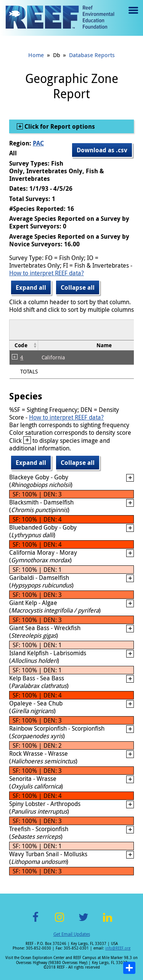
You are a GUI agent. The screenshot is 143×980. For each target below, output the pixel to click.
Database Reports (92, 55)
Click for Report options (59, 126)
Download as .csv (102, 150)
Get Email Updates (72, 934)
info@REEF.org (118, 948)
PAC (38, 143)
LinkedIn (108, 922)
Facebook (35, 922)
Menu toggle (133, 16)
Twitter (84, 922)
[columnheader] (24, 345)
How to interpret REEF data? (47, 273)
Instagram (59, 922)
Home (36, 55)
